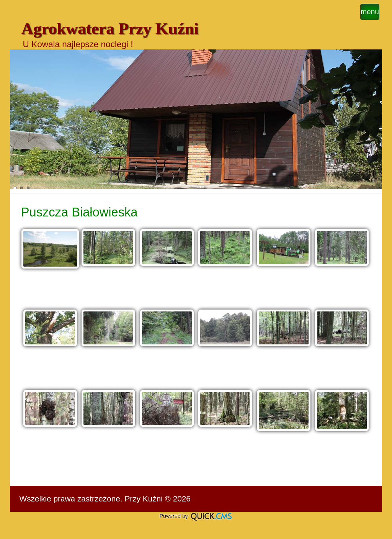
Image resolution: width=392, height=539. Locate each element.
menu (370, 12)
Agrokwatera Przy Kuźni (110, 29)
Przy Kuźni (143, 499)
